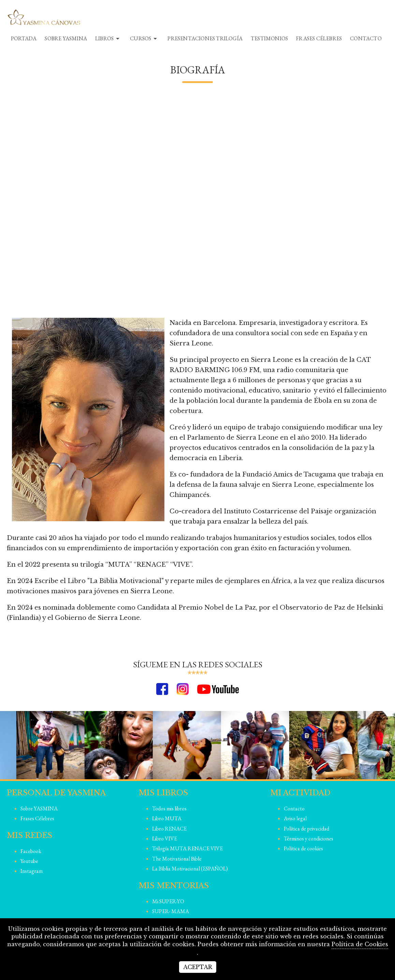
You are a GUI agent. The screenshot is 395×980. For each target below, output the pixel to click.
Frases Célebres (319, 38)
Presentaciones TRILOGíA (205, 38)
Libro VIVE (165, 839)
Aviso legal (295, 818)
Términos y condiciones (309, 839)
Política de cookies (303, 848)
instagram (32, 871)
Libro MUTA (167, 818)
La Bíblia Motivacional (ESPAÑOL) (190, 869)
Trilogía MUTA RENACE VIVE (187, 848)
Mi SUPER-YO (168, 901)
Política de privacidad (306, 829)
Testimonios (269, 38)
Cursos (145, 39)
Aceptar (198, 967)
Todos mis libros (169, 808)
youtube (29, 861)
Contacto (366, 38)
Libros (108, 39)
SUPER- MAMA (171, 911)
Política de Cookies (360, 944)
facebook (31, 851)
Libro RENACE (169, 829)
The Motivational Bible (177, 859)
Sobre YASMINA (66, 38)
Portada (24, 38)
